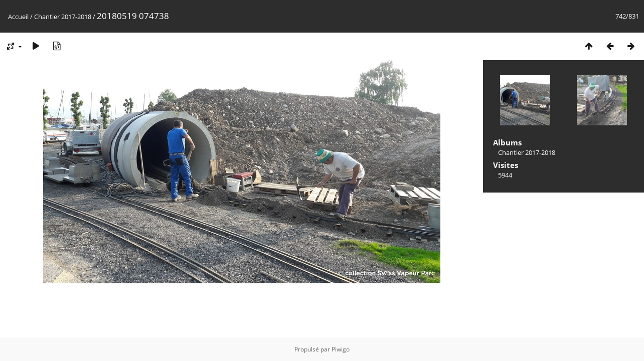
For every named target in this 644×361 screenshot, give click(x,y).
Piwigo (341, 349)
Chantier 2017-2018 (63, 17)
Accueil (18, 17)
